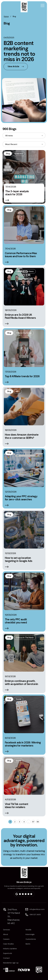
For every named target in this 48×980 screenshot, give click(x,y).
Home (6, 16)
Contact (6, 958)
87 (33, 822)
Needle (28, 930)
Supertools (7, 953)
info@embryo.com (37, 909)
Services (6, 930)
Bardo (28, 944)
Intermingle (30, 934)
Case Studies (8, 944)
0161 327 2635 (35, 914)
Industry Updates (10, 949)
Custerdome (31, 939)
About (6, 934)
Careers (6, 939)
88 (38, 822)
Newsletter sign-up (11, 963)
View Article (13, 66)
